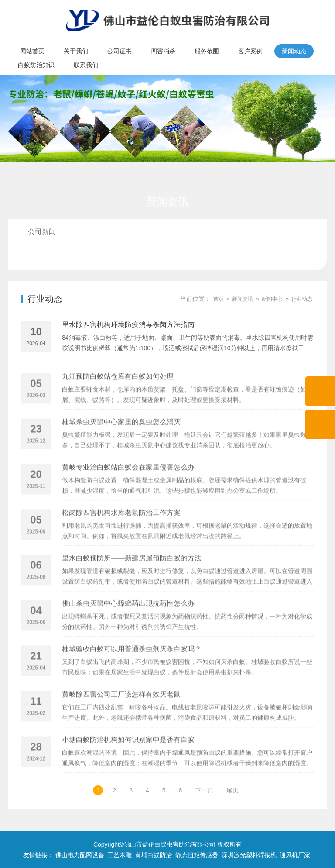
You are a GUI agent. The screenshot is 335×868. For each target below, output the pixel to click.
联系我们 (86, 65)
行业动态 (42, 257)
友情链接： (38, 855)
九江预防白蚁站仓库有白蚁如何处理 (118, 395)
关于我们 (76, 51)
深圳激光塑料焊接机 (249, 855)
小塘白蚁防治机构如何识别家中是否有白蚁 (128, 759)
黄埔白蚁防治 (154, 855)
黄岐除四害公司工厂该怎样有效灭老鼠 (121, 713)
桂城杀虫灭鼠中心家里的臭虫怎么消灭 (121, 441)
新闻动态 (294, 51)
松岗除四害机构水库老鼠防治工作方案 (121, 532)
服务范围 (207, 51)
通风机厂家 (295, 855)
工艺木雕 (120, 855)
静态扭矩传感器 (197, 855)
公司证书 (120, 51)
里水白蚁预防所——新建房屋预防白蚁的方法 (132, 577)
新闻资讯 (243, 299)
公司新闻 (42, 232)
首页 (219, 299)
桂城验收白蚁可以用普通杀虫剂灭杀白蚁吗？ (132, 668)
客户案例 (250, 51)
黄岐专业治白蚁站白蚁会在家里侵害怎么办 (128, 486)
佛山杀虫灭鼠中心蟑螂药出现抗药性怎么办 (128, 622)
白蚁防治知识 (36, 65)
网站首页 (32, 51)
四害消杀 (163, 51)
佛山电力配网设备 (80, 855)
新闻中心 (272, 299)
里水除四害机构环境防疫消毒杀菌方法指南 (128, 326)
